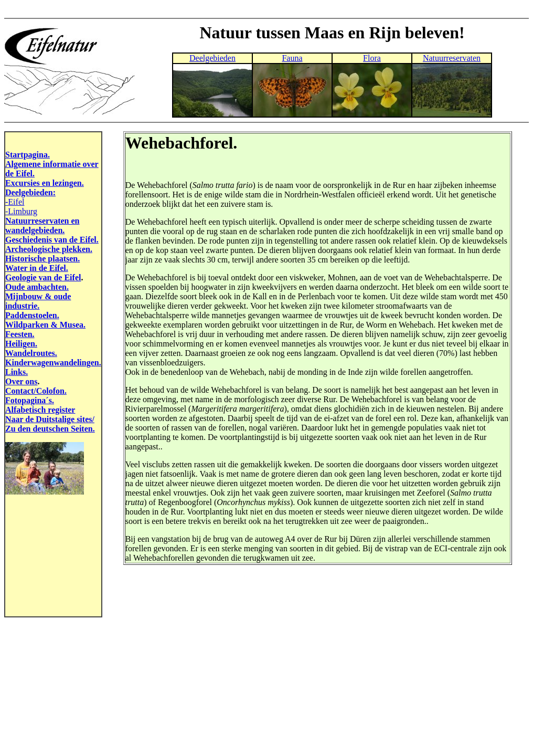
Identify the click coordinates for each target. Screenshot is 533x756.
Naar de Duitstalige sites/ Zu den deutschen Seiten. (50, 424)
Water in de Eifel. (37, 268)
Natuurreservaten (452, 58)
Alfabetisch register (40, 410)
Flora (372, 58)
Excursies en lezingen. (45, 183)
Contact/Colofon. (36, 391)
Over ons (21, 381)
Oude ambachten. (37, 287)
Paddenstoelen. (32, 315)
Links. (17, 372)
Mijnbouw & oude (38, 296)
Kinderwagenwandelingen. (53, 363)
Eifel (16, 202)
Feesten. (20, 334)
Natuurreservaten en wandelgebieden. (42, 225)
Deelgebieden (212, 58)
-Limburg (21, 211)
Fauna (292, 58)
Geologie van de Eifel (43, 277)
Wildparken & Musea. (45, 325)
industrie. (22, 306)
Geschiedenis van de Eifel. (52, 240)
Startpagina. (28, 155)
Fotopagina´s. (30, 400)
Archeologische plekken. (49, 249)
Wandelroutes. (31, 353)
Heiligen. (21, 344)
